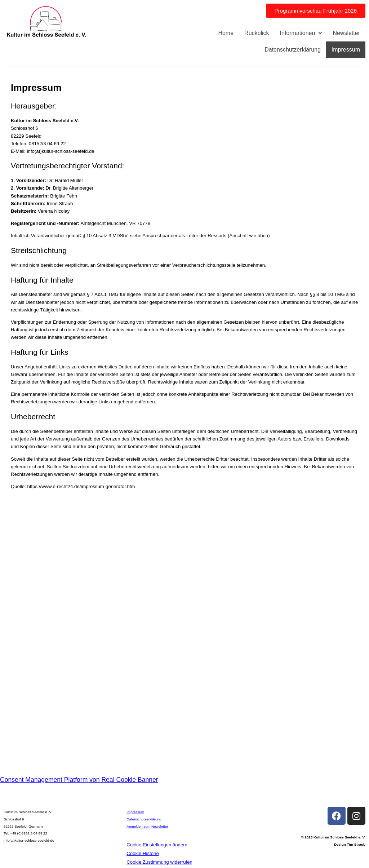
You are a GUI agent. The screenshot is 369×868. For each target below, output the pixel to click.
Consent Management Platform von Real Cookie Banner (79, 780)
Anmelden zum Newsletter (147, 826)
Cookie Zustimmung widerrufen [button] (159, 862)
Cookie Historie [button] (143, 853)
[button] (301, 33)
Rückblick (257, 33)
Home (226, 33)
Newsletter (346, 33)
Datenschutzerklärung (293, 50)
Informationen (301, 33)
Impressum (346, 50)
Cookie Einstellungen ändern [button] (157, 845)
